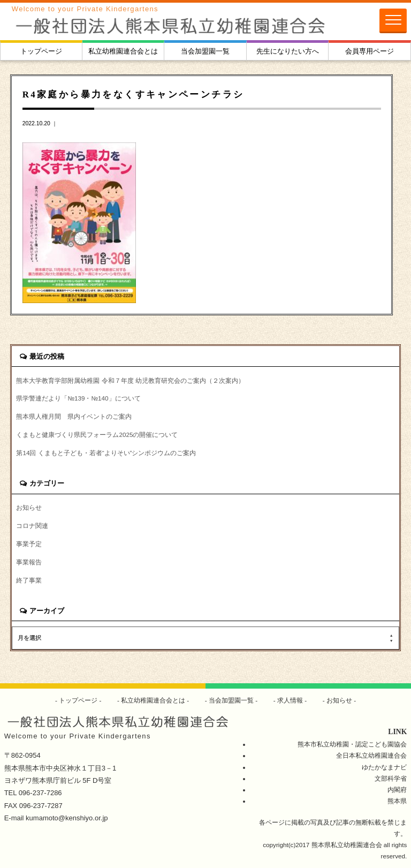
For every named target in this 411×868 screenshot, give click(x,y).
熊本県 (397, 801)
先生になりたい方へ (288, 51)
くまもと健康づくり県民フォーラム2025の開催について (97, 435)
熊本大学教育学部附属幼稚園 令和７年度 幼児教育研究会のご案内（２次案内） (130, 380)
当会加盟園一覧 (205, 51)
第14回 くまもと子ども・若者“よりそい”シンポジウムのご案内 (106, 453)
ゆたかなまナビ (384, 767)
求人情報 (290, 700)
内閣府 (397, 790)
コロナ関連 (32, 526)
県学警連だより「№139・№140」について (78, 398)
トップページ (41, 51)
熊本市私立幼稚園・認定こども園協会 (352, 744)
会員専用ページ (370, 51)
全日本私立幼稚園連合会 (371, 755)
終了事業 (29, 580)
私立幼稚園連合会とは (123, 51)
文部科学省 (391, 778)
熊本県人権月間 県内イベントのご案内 (74, 416)
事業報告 (29, 562)
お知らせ (29, 507)
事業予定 (29, 544)
